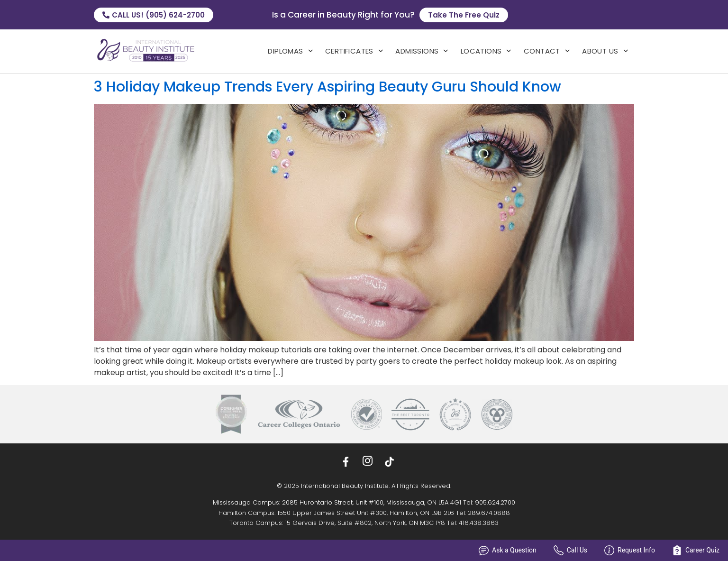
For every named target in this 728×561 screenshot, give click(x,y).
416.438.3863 (479, 523)
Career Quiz (696, 550)
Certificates (354, 51)
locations (486, 51)
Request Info (630, 550)
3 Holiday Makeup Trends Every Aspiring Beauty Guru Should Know (328, 87)
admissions (422, 51)
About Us (605, 51)
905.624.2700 (495, 502)
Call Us (570, 550)
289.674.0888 (489, 513)
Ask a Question (508, 550)
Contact (547, 51)
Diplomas (290, 51)
